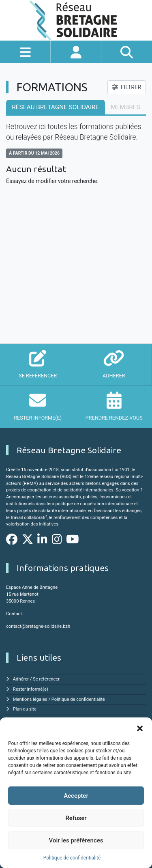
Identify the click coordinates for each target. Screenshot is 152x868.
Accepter (76, 796)
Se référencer (46, 679)
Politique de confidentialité (72, 858)
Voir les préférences (76, 840)
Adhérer (21, 679)
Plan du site (25, 709)
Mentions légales (30, 699)
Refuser (76, 818)
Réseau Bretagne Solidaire (55, 107)
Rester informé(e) (31, 689)
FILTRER (127, 87)
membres (125, 107)
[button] (140, 728)
